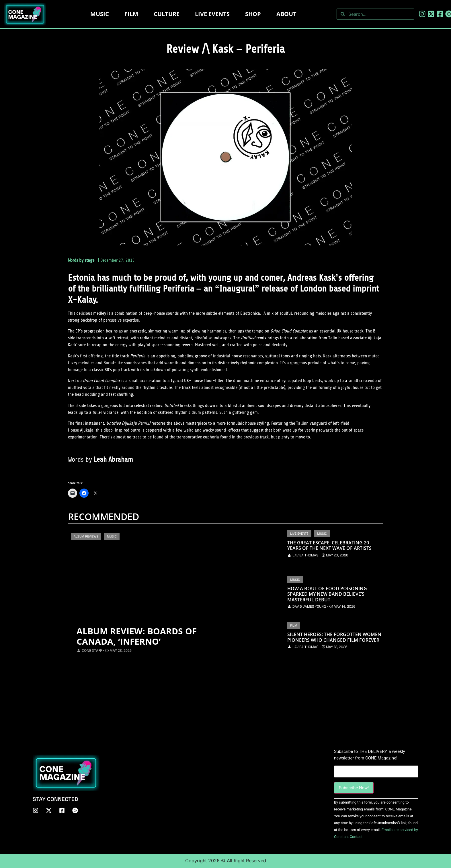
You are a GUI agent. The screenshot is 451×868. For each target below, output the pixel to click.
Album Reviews (86, 536)
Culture (167, 14)
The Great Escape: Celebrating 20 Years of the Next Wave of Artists (329, 546)
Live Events (299, 534)
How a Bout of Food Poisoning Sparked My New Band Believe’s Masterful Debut (327, 594)
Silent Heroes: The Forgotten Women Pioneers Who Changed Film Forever (334, 637)
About (286, 14)
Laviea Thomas (305, 555)
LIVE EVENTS (212, 14)
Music (100, 14)
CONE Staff (92, 650)
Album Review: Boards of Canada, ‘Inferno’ (137, 636)
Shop (253, 14)
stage (89, 260)
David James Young (309, 607)
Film (131, 14)
